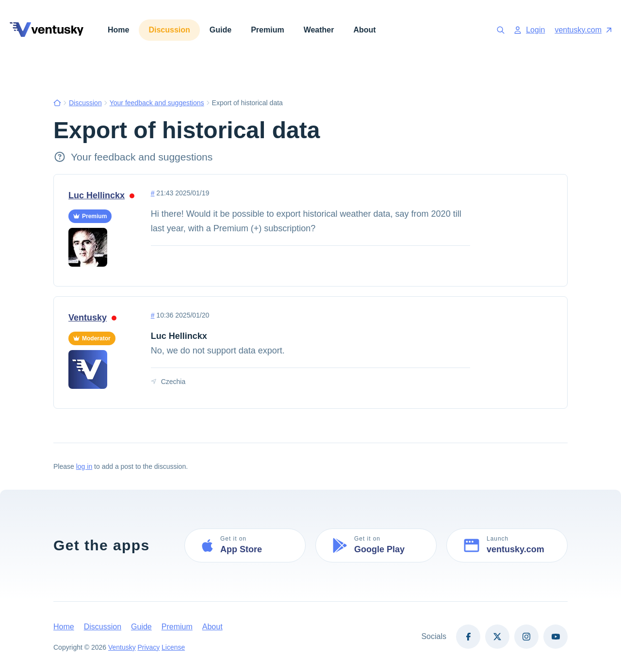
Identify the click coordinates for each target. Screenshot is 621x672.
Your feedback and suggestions (157, 103)
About (364, 30)
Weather (319, 30)
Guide (221, 30)
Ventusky (92, 318)
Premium (267, 30)
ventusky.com (583, 30)
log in (84, 466)
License (174, 647)
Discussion (169, 30)
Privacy (149, 647)
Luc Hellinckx (101, 195)
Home (118, 30)
